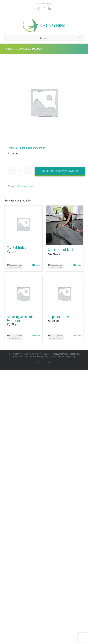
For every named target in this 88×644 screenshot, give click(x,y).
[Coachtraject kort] (65, 225)
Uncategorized (26, 186)
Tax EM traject (17, 248)
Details (37, 265)
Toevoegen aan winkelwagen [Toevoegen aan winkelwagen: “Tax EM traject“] (15, 266)
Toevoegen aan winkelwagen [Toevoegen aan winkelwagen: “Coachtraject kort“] (56, 266)
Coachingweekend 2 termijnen (21, 319)
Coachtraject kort (61, 250)
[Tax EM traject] (24, 224)
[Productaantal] (20, 171)
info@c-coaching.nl (44, 4)
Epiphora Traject (59, 317)
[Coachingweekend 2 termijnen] (24, 294)
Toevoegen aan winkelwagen (60, 171)
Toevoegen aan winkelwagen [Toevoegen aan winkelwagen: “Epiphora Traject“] (56, 337)
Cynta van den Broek (32, 357)
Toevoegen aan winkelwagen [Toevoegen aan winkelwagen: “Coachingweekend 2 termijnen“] (15, 337)
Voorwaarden (45, 354)
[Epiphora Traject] (65, 294)
